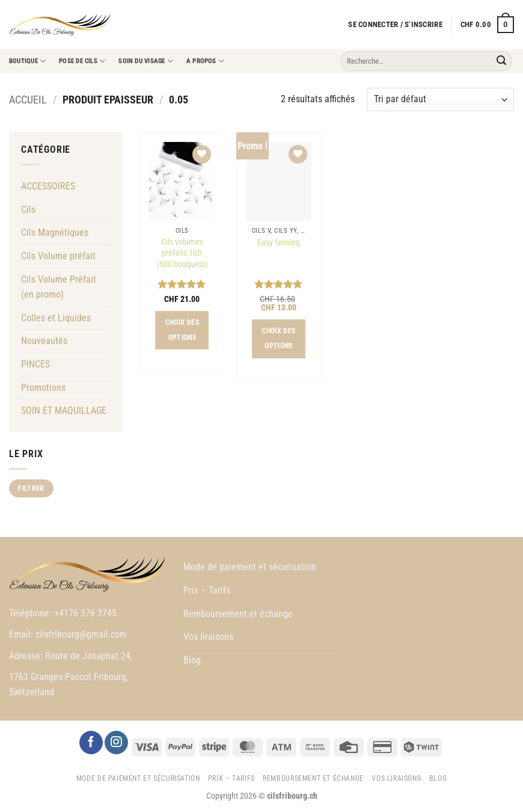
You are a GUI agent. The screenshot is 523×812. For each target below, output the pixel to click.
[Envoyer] (501, 61)
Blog (192, 660)
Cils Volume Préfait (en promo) (59, 287)
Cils (28, 210)
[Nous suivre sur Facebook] (91, 743)
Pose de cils (82, 61)
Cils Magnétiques (55, 232)
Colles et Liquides (56, 318)
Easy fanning (279, 243)
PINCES (35, 364)
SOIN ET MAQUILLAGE (64, 411)
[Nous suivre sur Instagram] (116, 743)
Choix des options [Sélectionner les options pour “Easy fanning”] (278, 338)
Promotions (43, 388)
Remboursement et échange (238, 614)
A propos (205, 61)
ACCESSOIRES (48, 186)
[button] (395, 25)
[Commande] (440, 100)
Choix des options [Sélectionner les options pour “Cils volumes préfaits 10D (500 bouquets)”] (182, 330)
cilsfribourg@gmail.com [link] (81, 634)
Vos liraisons (208, 637)
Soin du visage (146, 61)
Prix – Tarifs (207, 590)
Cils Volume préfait (58, 256)
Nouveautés (44, 341)
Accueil (28, 100)
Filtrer (31, 488)
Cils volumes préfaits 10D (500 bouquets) (182, 253)
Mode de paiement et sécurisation (250, 567)
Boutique (27, 61)
